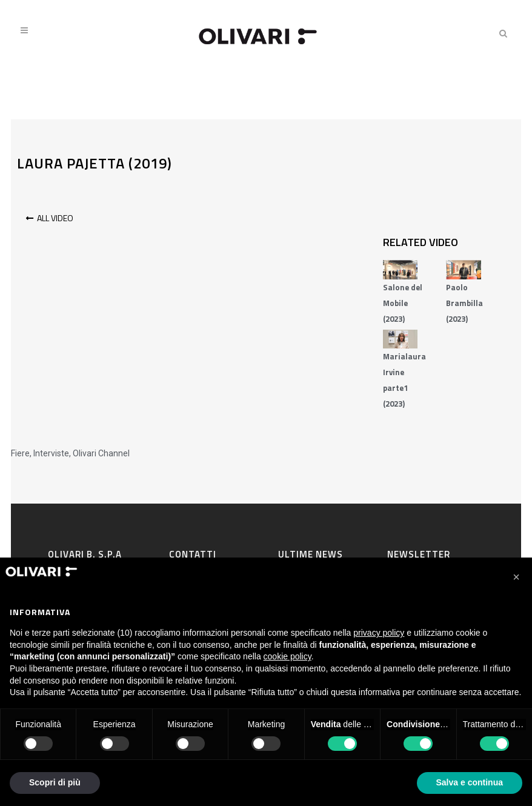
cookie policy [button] (288, 656)
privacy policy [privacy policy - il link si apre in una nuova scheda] (379, 633)
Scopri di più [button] (55, 782)
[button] (516, 577)
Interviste (51, 453)
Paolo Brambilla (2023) (464, 303)
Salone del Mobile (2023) (403, 303)
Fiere (20, 453)
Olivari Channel (101, 453)
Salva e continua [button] (470, 782)
